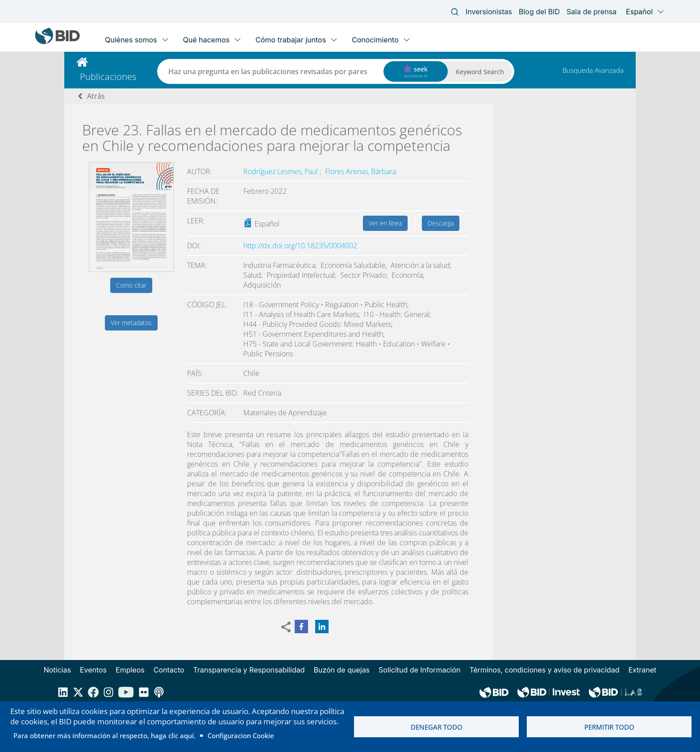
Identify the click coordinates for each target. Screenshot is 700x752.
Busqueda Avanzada (593, 70)
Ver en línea (385, 223)
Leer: (196, 221)
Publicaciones (108, 77)
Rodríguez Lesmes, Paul (281, 171)
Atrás (96, 96)
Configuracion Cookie (241, 735)
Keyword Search (480, 72)
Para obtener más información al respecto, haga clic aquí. (104, 735)
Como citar (131, 285)
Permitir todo (609, 727)
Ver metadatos (131, 323)
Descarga (441, 223)
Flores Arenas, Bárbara (360, 171)
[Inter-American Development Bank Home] (58, 42)
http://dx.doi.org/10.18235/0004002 (300, 246)
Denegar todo (437, 727)
